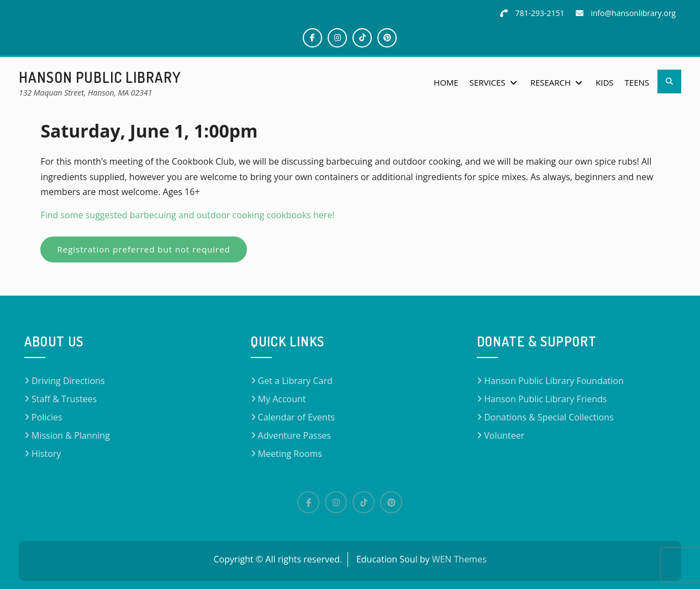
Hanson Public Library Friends (545, 399)
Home (446, 82)
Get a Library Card (295, 381)
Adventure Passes (294, 435)
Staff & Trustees (64, 399)
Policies (47, 417)
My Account (282, 399)
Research (551, 82)
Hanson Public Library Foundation (554, 381)
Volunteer (504, 435)
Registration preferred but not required (143, 249)
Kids (604, 82)
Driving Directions (68, 381)
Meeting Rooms (290, 454)
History (46, 454)
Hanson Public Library (100, 77)
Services (488, 82)
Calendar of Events (296, 417)
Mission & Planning (71, 435)
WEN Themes (459, 559)
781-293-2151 (540, 13)
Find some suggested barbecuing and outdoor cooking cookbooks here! (188, 215)
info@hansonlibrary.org (633, 13)
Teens (637, 82)
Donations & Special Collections (549, 417)
